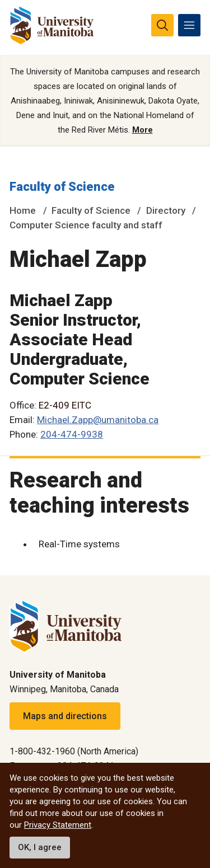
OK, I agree (40, 847)
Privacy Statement (58, 825)
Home (23, 210)
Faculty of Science (62, 187)
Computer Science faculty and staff (86, 225)
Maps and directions (65, 716)
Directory (166, 210)
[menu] (189, 25)
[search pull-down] (162, 25)
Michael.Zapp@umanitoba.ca (98, 420)
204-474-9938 (72, 434)
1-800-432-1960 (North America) (74, 751)
